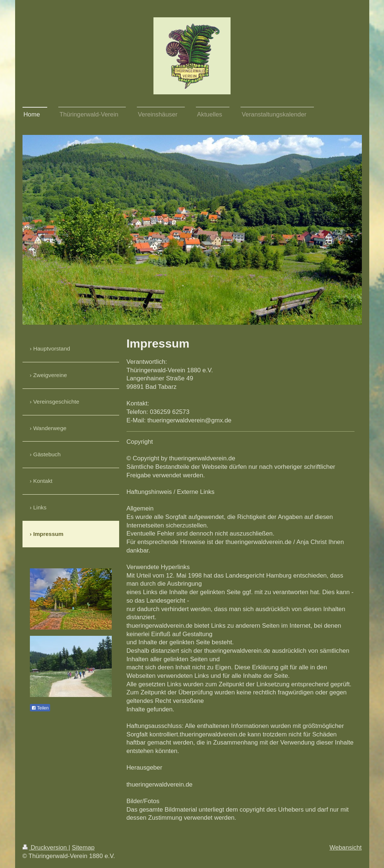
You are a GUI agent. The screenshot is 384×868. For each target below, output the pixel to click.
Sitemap (83, 848)
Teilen (40, 708)
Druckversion (46, 848)
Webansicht (345, 848)
